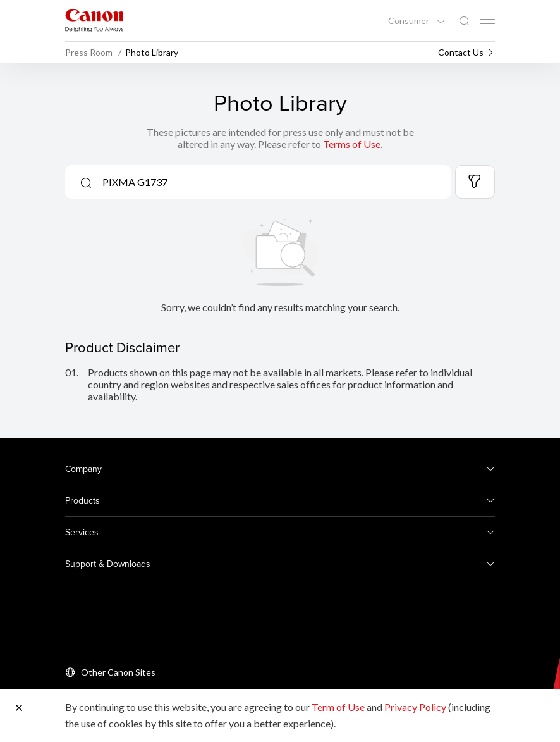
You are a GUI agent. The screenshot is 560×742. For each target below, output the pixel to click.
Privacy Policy (415, 707)
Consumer (410, 21)
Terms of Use (352, 144)
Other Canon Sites (118, 672)
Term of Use (338, 707)
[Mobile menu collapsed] (487, 22)
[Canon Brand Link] (94, 21)
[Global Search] (464, 21)
